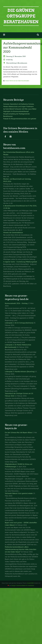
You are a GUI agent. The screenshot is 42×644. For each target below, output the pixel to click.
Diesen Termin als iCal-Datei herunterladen (17, 81)
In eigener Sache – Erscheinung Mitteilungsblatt (20, 262)
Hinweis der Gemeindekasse (13, 232)
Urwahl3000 (30, 583)
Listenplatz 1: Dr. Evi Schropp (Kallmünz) (19, 323)
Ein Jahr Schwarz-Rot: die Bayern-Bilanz (19, 432)
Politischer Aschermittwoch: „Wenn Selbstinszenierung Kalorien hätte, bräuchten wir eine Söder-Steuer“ (21, 549)
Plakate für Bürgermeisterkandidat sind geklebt (20, 119)
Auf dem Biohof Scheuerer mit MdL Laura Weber (20, 109)
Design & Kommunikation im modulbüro (23, 586)
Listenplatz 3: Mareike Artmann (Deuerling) (20, 371)
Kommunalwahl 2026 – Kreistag (16, 303)
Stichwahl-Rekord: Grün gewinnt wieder (19, 493)
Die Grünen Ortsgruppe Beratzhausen (21, 16)
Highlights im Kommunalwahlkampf (16, 111)
